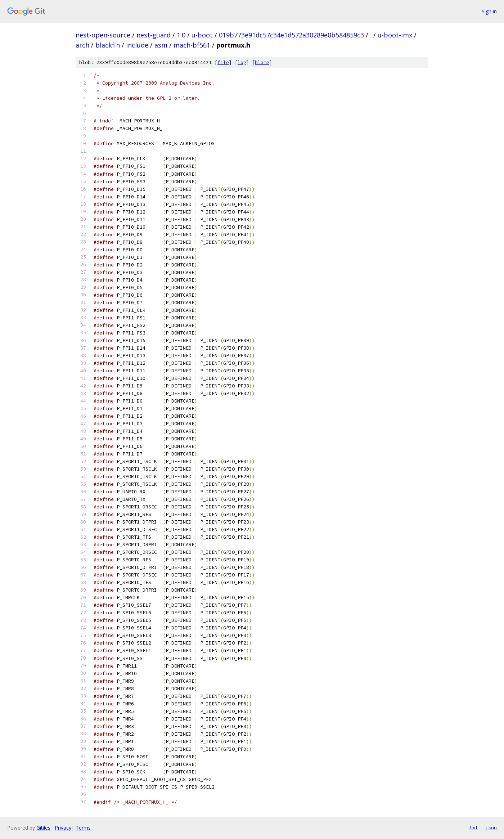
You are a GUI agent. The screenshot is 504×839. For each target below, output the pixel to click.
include (137, 45)
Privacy (63, 828)
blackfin (108, 45)
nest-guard (154, 35)
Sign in (489, 11)
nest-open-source (103, 35)
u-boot (202, 35)
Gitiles (43, 828)
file (223, 62)
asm (161, 45)
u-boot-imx (395, 35)
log (242, 62)
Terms (83, 828)
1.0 (181, 35)
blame (262, 62)
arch (82, 45)
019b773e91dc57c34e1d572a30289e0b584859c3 (291, 35)
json (491, 827)
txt (474, 827)
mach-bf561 (192, 45)
